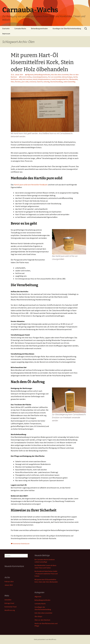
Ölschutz (18, 82)
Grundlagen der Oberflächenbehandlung (67, 29)
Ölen (12, 82)
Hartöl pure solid (16, 79)
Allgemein (30, 75)
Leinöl (53, 79)
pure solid (25, 82)
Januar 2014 (9, 585)
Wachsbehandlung (57, 82)
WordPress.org (10, 610)
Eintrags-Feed (9, 603)
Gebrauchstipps (67, 77)
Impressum (6, 34)
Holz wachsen (27, 79)
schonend (32, 82)
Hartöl (75, 77)
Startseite (6, 29)
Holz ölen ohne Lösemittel (60, 75)
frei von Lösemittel (54, 77)
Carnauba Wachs (20, 29)
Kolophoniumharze (44, 79)
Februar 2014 (9, 582)
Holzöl (35, 79)
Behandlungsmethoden (39, 29)
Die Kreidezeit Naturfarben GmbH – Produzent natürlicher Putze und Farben (46, 574)
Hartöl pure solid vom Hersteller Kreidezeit (31, 185)
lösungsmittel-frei (62, 79)
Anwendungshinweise (40, 77)
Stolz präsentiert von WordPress (45, 639)
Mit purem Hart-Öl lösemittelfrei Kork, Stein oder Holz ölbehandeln (42, 62)
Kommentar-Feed (10, 607)
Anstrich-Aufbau (26, 77)
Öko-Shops (38, 616)
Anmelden (8, 600)
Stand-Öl (40, 82)
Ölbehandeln (73, 79)
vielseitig (46, 82)
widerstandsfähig (69, 82)
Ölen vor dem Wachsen (42, 620)
